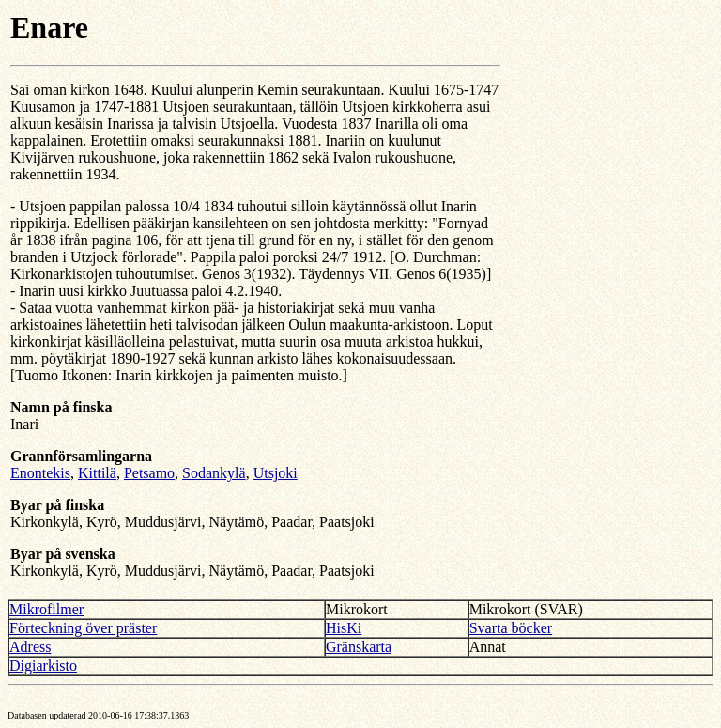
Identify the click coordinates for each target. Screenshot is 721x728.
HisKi (344, 628)
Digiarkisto (43, 666)
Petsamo (149, 473)
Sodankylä (214, 473)
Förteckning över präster (83, 628)
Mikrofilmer (46, 609)
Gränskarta (359, 647)
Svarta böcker (511, 628)
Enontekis (40, 473)
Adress (30, 647)
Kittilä (97, 473)
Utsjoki (276, 473)
